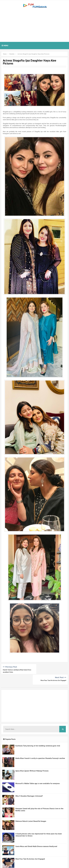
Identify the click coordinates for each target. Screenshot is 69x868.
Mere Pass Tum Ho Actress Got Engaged (53, 670)
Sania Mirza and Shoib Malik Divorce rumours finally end (36, 836)
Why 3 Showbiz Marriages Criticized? (29, 785)
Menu (5, 45)
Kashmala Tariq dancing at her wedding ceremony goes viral (38, 735)
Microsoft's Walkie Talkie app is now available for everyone (38, 773)
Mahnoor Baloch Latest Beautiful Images (31, 811)
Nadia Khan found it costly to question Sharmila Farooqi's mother (40, 748)
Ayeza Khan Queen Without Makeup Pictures (32, 760)
